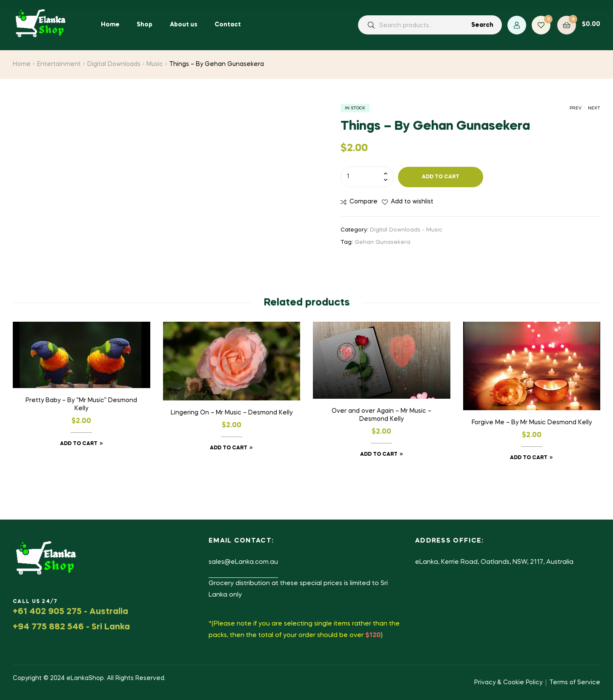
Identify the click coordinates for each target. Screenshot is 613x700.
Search (482, 25)
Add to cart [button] (79, 444)
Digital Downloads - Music (125, 64)
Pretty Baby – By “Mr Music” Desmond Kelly (81, 405)
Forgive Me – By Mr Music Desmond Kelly (532, 423)
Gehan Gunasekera (382, 242)
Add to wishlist (412, 202)
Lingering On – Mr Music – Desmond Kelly (232, 413)
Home (22, 64)
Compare (364, 202)
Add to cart (441, 177)
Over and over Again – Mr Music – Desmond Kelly (381, 415)
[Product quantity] (367, 177)
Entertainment (59, 64)
